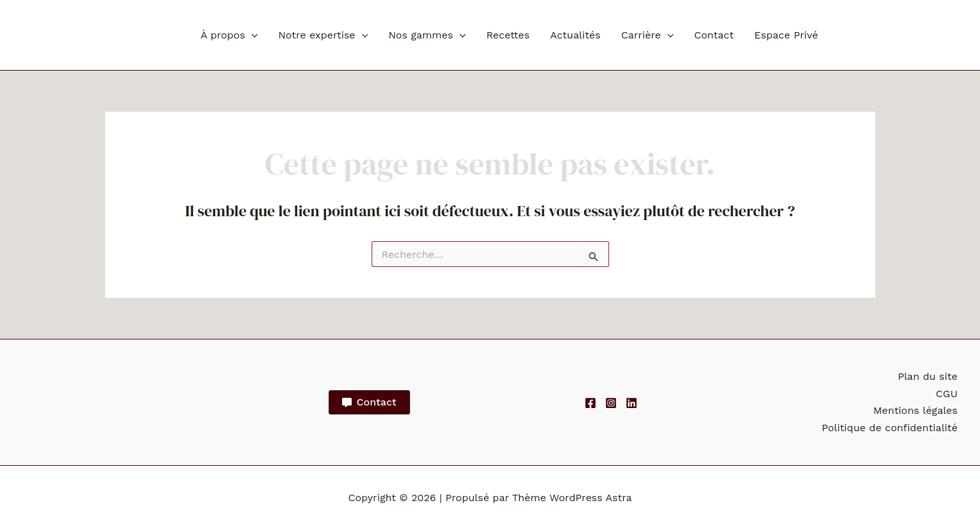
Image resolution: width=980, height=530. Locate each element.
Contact (714, 35)
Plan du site (928, 376)
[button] (252, 35)
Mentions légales (916, 410)
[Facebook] (590, 403)
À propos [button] (229, 35)
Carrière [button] (648, 35)
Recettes (508, 35)
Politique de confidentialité (890, 428)
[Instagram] (611, 403)
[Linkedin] (632, 403)
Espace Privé (786, 35)
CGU (947, 394)
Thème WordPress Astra (572, 498)
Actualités (575, 35)
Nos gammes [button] (427, 35)
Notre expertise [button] (323, 35)
